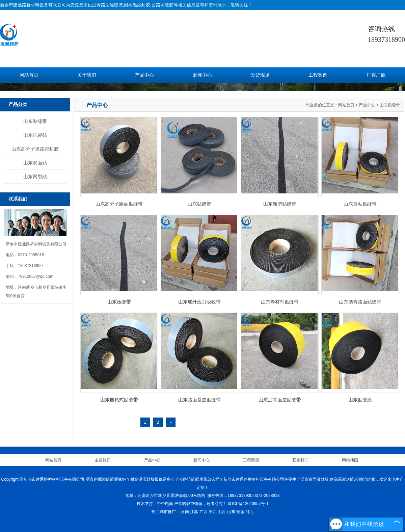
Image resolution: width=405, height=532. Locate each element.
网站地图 (350, 460)
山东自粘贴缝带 (360, 204)
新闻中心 (202, 75)
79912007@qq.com (36, 276)
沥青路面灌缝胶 (107, 5)
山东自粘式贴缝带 (119, 400)
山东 (231, 512)
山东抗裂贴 (35, 135)
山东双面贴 (35, 163)
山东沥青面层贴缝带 (280, 400)
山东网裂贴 (35, 177)
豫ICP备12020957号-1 (248, 504)
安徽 (240, 512)
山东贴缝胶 (360, 400)
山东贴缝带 (35, 121)
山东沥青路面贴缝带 (360, 302)
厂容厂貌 (376, 75)
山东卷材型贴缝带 (280, 302)
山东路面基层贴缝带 (199, 400)
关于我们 (87, 75)
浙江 (213, 512)
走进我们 (103, 460)
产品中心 (144, 75)
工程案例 (318, 75)
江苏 (194, 512)
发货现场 (260, 75)
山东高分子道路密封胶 (35, 149)
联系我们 (300, 460)
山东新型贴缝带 (280, 204)
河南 (185, 512)
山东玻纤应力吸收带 (199, 302)
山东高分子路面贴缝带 (119, 204)
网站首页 (29, 75)
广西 (204, 512)
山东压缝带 (119, 302)
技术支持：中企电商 (155, 504)
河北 (249, 512)
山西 (222, 512)
